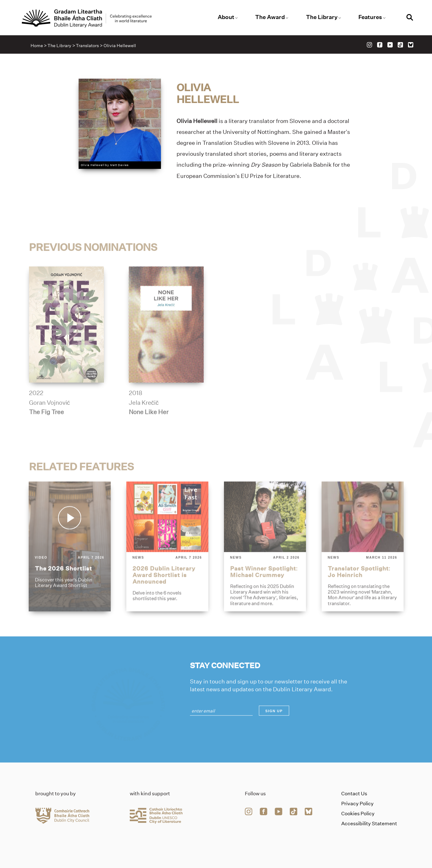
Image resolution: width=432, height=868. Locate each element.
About (226, 17)
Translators (87, 46)
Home (37, 46)
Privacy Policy (357, 804)
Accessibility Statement (369, 824)
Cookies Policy (358, 814)
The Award (270, 17)
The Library (322, 17)
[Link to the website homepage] (87, 18)
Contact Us (354, 794)
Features (370, 17)
